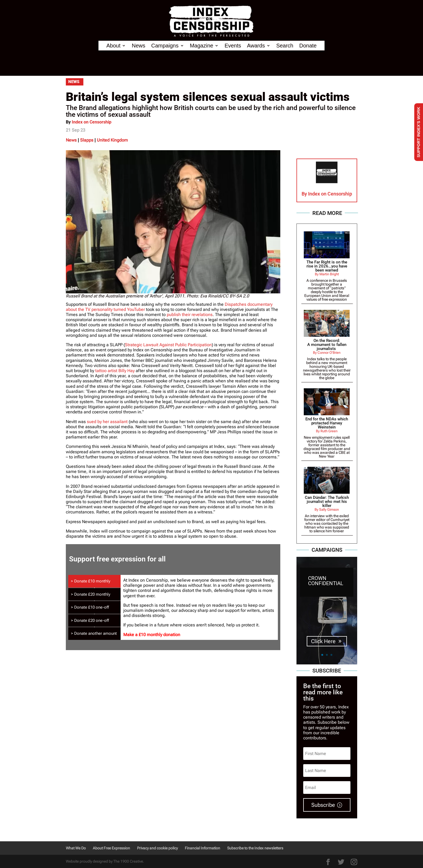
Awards (256, 46)
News (138, 46)
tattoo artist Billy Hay (115, 371)
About (113, 46)
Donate (308, 46)
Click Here (323, 641)
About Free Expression (111, 848)
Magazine (202, 46)
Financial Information (202, 848)
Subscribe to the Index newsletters (255, 848)
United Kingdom (112, 140)
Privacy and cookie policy (157, 848)
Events (233, 46)
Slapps (87, 140)
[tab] (94, 581)
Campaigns (165, 46)
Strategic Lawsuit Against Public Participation (168, 345)
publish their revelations (190, 315)
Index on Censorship (92, 122)
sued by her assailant (107, 422)
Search (285, 46)
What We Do (76, 848)
